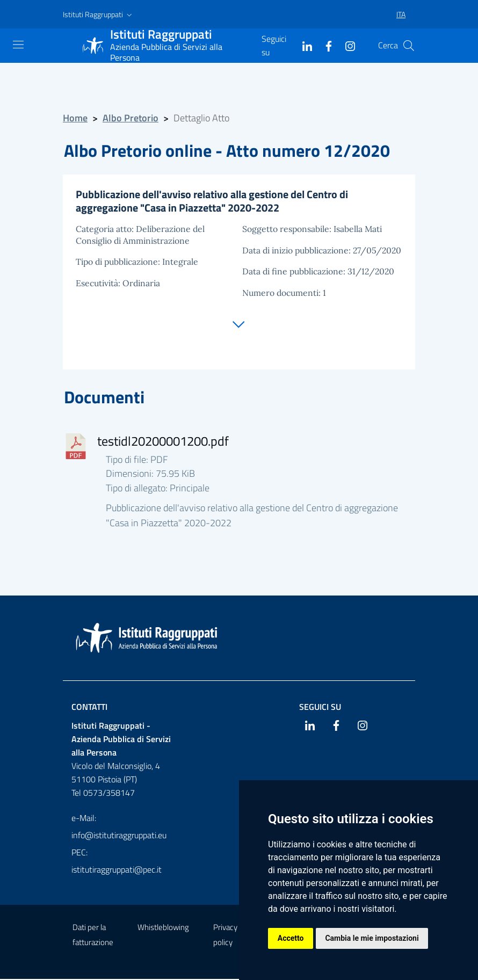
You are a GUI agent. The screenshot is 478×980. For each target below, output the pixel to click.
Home (75, 118)
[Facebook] (324, 45)
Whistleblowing (163, 928)
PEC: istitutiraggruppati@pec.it (117, 862)
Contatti (89, 708)
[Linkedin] (303, 45)
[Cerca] (409, 46)
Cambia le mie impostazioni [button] (372, 938)
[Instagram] (346, 45)
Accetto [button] (291, 938)
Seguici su (320, 708)
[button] (99, 14)
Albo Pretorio (131, 118)
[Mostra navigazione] (18, 45)
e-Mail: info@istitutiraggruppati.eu (119, 827)
